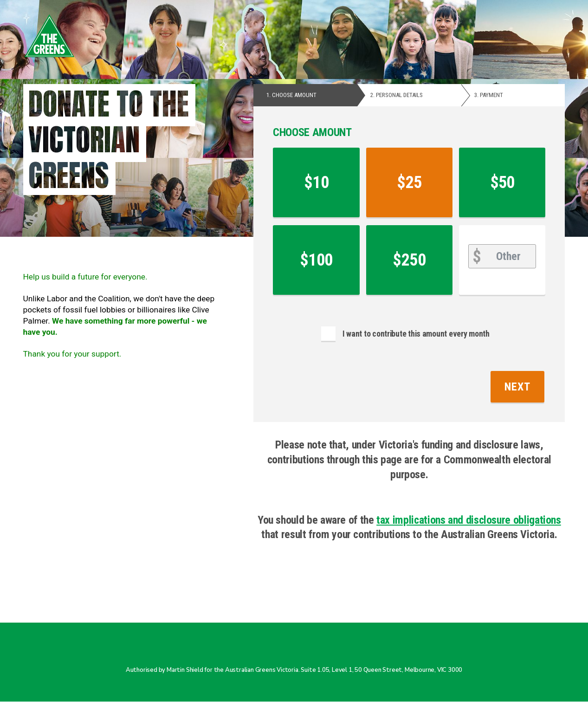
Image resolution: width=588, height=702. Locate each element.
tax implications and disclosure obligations (469, 520)
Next (518, 387)
